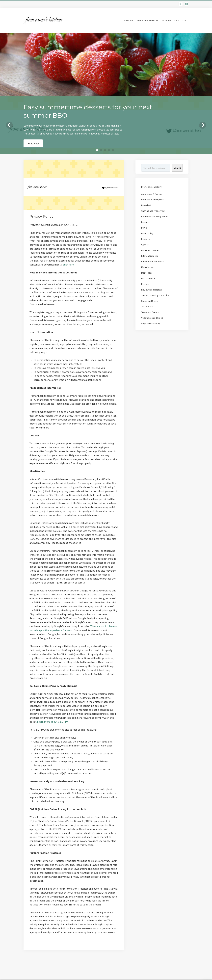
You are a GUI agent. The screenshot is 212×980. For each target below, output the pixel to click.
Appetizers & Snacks (152, 194)
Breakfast (146, 205)
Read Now (33, 143)
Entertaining (147, 233)
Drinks (144, 228)
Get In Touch (180, 20)
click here (68, 265)
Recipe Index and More (147, 20)
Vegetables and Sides (152, 318)
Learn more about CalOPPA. (53, 722)
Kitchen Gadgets (150, 256)
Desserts (146, 222)
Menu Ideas (147, 273)
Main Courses (148, 267)
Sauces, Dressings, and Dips (155, 295)
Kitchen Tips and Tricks (153, 262)
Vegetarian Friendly (151, 323)
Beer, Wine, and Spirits (152, 200)
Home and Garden (150, 250)
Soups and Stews (150, 301)
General (145, 245)
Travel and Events (150, 312)
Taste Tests (147, 307)
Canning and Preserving (153, 211)
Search (177, 168)
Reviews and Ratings (152, 290)
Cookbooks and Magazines (155, 216)
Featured (146, 239)
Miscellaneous (148, 278)
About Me (128, 20)
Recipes (145, 284)
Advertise (166, 20)
